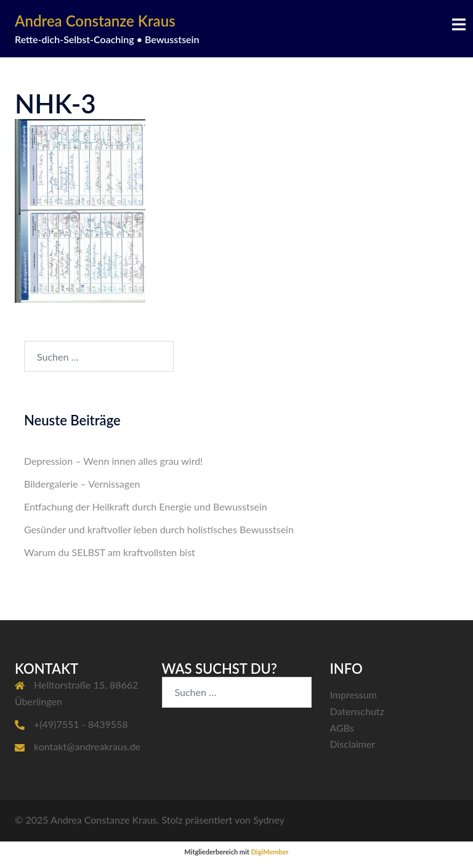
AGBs (342, 728)
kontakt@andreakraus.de (87, 746)
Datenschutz (357, 711)
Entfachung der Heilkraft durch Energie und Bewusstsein (146, 506)
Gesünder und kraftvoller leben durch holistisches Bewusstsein (159, 529)
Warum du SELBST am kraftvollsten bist (110, 552)
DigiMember (270, 852)
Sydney (269, 820)
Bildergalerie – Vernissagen (82, 484)
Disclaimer (353, 744)
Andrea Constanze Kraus (95, 21)
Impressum (354, 694)
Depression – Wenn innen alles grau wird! (113, 461)
